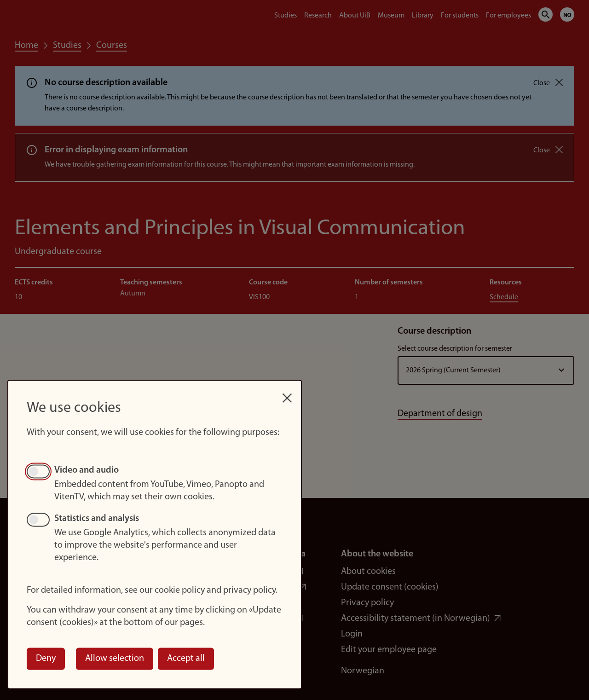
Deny (46, 659)
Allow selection (115, 659)
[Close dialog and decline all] (287, 393)
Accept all (186, 659)
